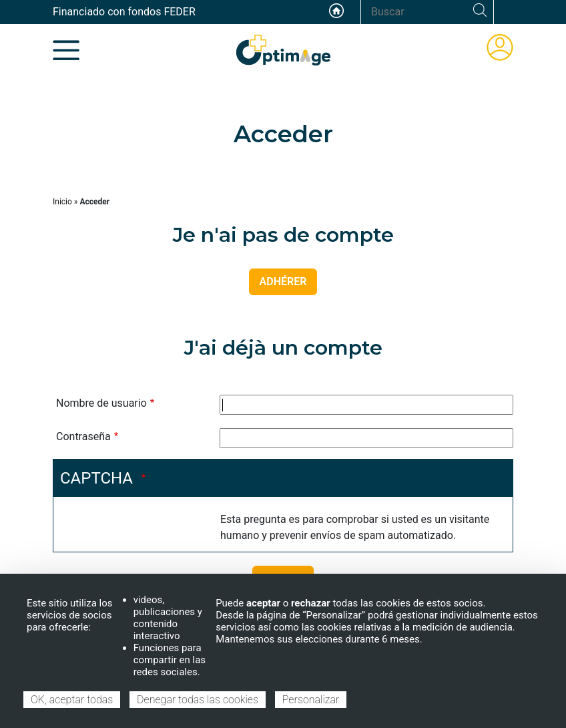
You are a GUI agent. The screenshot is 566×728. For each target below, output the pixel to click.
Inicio (62, 202)
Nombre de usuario (101, 403)
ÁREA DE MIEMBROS (500, 47)
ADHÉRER (283, 282)
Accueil (336, 11)
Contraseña (83, 436)
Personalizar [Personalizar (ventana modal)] (311, 700)
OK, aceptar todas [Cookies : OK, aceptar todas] (72, 700)
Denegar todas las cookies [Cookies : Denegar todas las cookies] (198, 700)
